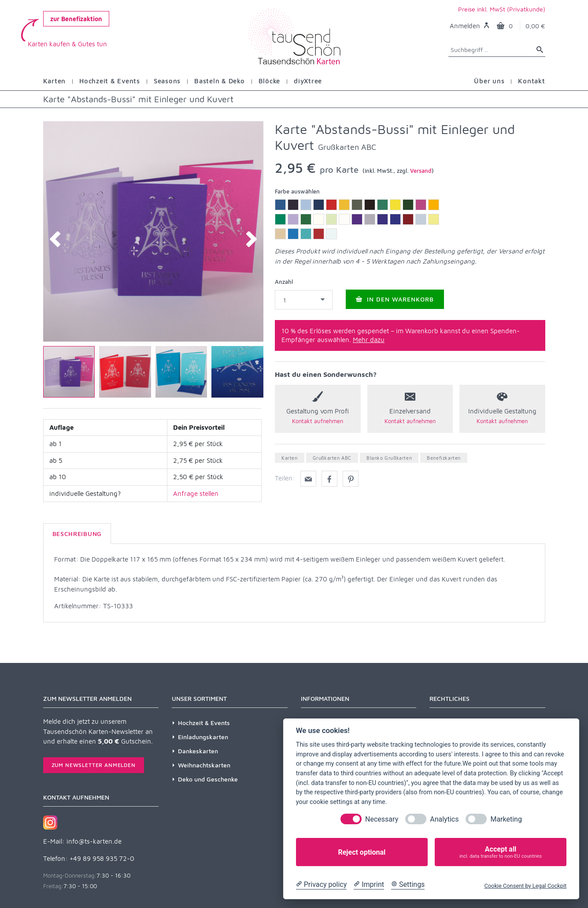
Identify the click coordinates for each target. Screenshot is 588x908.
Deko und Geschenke (208, 779)
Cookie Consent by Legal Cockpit (525, 886)
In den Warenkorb (395, 299)
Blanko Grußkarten (389, 458)
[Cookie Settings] (408, 885)
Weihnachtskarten (204, 765)
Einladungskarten (203, 737)
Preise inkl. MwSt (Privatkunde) (502, 9)
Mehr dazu (369, 340)
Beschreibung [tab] (77, 534)
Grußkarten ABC (332, 458)
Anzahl (284, 282)
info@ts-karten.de (94, 841)
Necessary (382, 819)
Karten (290, 458)
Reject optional (362, 852)
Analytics (444, 819)
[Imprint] (369, 885)
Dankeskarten (198, 751)
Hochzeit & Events (204, 723)
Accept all (501, 852)
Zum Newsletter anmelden (94, 765)
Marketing (506, 819)
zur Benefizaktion (76, 19)
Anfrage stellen (196, 493)
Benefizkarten (444, 458)
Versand (421, 171)
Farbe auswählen (297, 191)
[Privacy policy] (321, 885)
